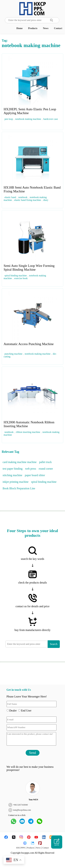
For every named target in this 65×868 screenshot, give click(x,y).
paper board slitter (35, 475)
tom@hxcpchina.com (22, 810)
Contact (58, 28)
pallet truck (45, 462)
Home (19, 28)
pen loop (9, 119)
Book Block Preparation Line (19, 488)
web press (31, 469)
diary (46, 200)
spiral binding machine (16, 276)
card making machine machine (20, 462)
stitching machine (12, 475)
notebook (23, 197)
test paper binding (13, 469)
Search (54, 644)
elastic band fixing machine (28, 200)
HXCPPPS (21, 848)
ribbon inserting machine (28, 432)
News (46, 28)
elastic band (10, 197)
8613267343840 (21, 805)
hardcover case (51, 119)
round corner (46, 469)
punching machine (13, 354)
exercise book (21, 278)
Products (33, 28)
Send (33, 753)
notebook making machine (28, 119)
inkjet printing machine (16, 482)
